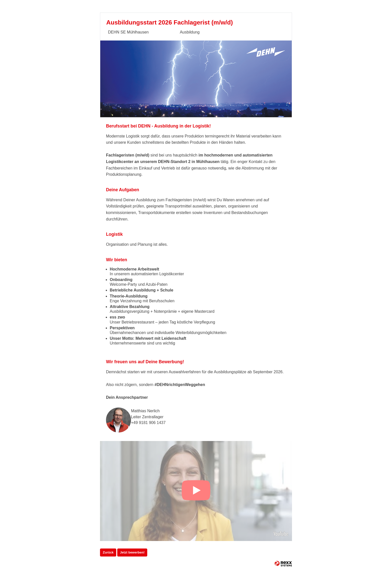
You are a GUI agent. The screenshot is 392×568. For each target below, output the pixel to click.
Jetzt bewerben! (132, 552)
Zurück (108, 552)
